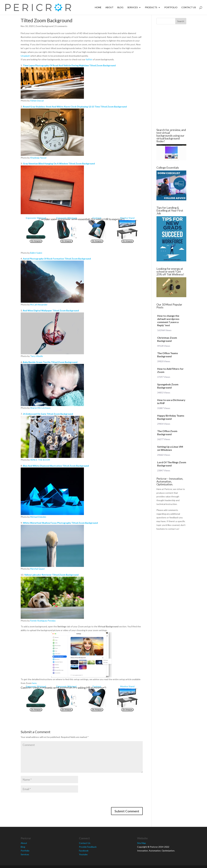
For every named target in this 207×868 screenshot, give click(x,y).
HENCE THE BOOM (40, 460)
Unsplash (25, 56)
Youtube (83, 854)
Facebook (84, 851)
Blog (120, 7)
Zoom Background (44, 26)
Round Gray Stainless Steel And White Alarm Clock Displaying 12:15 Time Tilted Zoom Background (75, 107)
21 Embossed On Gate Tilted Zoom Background (48, 414)
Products (151, 7)
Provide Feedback (88, 847)
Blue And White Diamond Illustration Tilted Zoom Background (56, 466)
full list (89, 59)
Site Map (142, 843)
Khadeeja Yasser (38, 158)
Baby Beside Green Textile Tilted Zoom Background (50, 362)
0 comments (61, 26)
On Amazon (36, 241)
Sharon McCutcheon (40, 408)
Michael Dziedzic (38, 517)
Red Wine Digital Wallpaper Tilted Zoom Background (51, 310)
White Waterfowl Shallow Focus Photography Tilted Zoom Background (60, 523)
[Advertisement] (171, 76)
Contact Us (189, 7)
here (34, 683)
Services (133, 7)
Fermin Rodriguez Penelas (43, 621)
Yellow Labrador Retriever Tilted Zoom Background (51, 575)
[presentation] (45, 801)
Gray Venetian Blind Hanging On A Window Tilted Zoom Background (59, 163)
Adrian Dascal (37, 101)
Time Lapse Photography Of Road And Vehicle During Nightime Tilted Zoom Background (69, 65)
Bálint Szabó (36, 253)
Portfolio (171, 7)
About (109, 7)
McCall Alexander (39, 305)
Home (98, 7)
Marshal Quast (37, 569)
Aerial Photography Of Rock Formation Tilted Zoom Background (57, 259)
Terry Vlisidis (37, 356)
